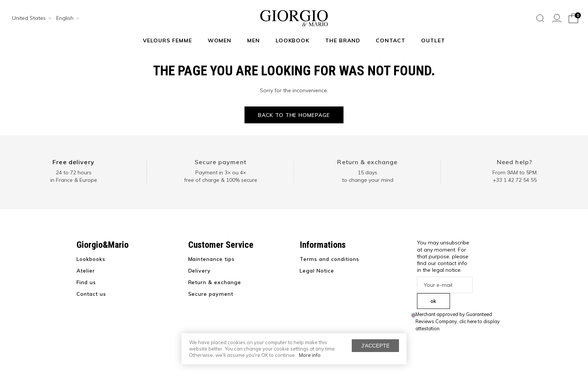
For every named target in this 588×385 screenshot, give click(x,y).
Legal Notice (317, 271)
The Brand (343, 40)
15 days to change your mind (368, 176)
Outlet (433, 40)
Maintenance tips (212, 259)
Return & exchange (367, 162)
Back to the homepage (294, 115)
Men (253, 40)
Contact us (91, 294)
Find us (86, 282)
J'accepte (375, 346)
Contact (391, 40)
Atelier (86, 271)
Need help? (514, 162)
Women (220, 40)
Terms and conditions (329, 259)
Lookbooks (91, 259)
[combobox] (29, 18)
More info (310, 355)
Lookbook (293, 40)
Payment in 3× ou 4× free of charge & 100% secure (221, 176)
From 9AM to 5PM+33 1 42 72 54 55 (514, 176)
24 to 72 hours (74, 172)
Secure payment (220, 162)
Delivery (200, 271)
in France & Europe (74, 180)
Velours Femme (167, 40)
